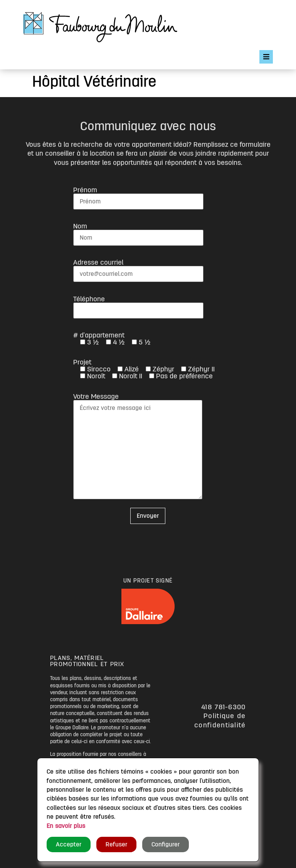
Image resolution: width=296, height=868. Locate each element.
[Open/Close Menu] (266, 57)
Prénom (138, 196)
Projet (144, 369)
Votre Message (138, 447)
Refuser (116, 844)
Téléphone (138, 305)
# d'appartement (112, 339)
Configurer (166, 844)
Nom (138, 232)
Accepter (69, 844)
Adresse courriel (138, 268)
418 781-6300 (224, 707)
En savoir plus (66, 826)
